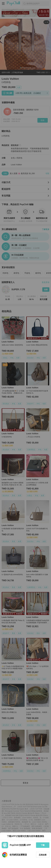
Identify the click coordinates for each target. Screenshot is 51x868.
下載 (43, 845)
